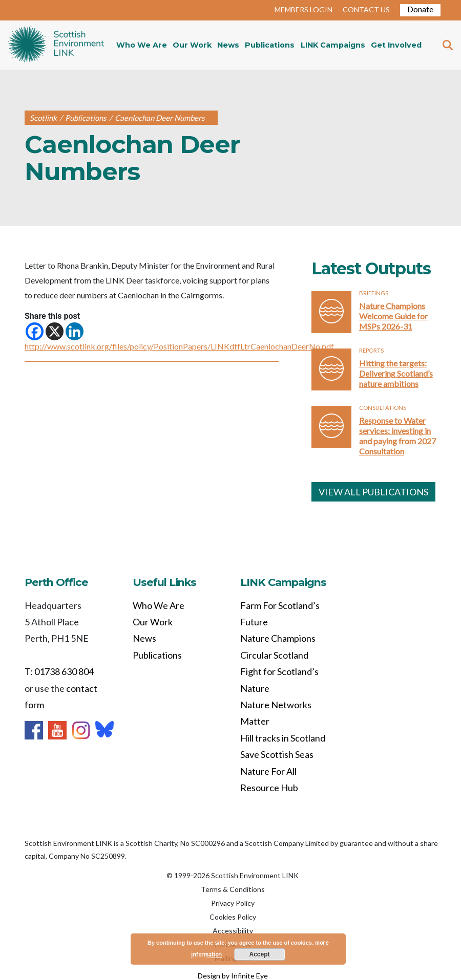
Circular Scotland (274, 655)
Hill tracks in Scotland (283, 738)
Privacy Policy (233, 903)
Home (56, 45)
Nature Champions (278, 638)
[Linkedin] (75, 331)
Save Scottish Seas (277, 754)
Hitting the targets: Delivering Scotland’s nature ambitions (396, 373)
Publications (270, 45)
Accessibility (233, 931)
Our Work (192, 45)
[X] (55, 331)
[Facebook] (35, 331)
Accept (260, 954)
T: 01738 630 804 (59, 671)
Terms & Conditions (233, 889)
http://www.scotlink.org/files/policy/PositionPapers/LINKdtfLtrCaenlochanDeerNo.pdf (179, 346)
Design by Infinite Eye (233, 976)
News (228, 45)
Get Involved (396, 45)
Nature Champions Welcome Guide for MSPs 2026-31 (393, 316)
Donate (420, 9)
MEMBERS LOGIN (303, 9)
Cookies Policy (233, 917)
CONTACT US (366, 9)
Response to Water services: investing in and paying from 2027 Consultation (397, 436)
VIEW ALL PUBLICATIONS (373, 492)
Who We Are (142, 45)
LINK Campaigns (333, 45)
